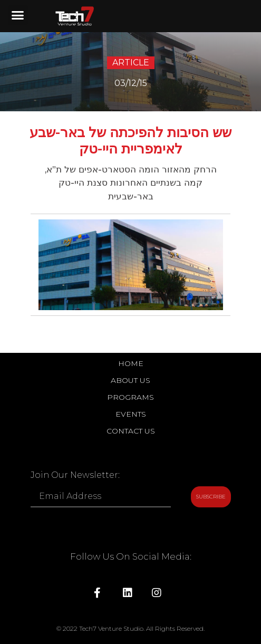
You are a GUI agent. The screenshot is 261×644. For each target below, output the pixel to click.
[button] (18, 15)
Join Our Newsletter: (75, 475)
